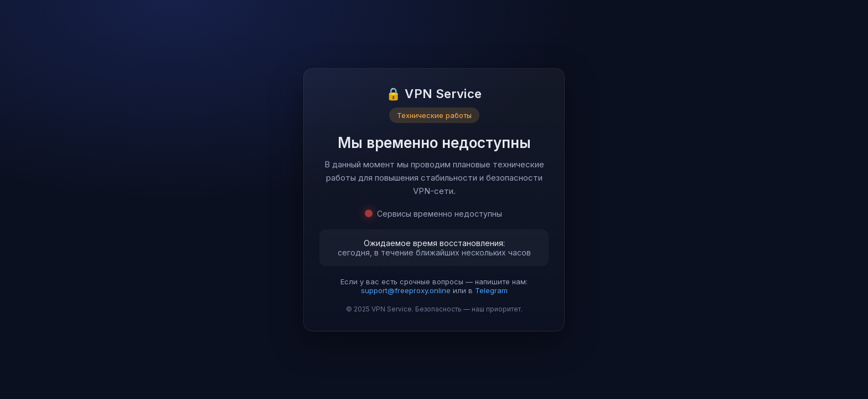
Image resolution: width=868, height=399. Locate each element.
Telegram (491, 290)
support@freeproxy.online (406, 290)
